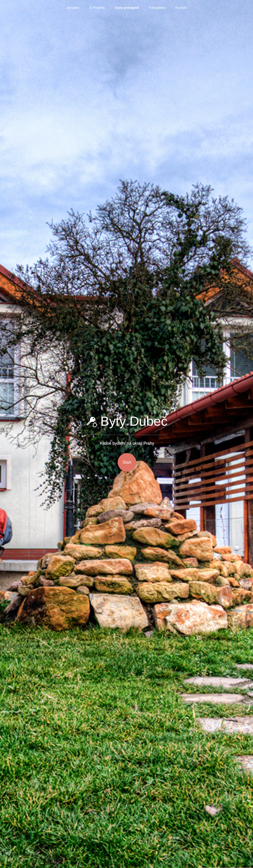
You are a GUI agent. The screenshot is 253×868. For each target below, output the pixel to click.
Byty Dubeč (127, 421)
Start (127, 462)
